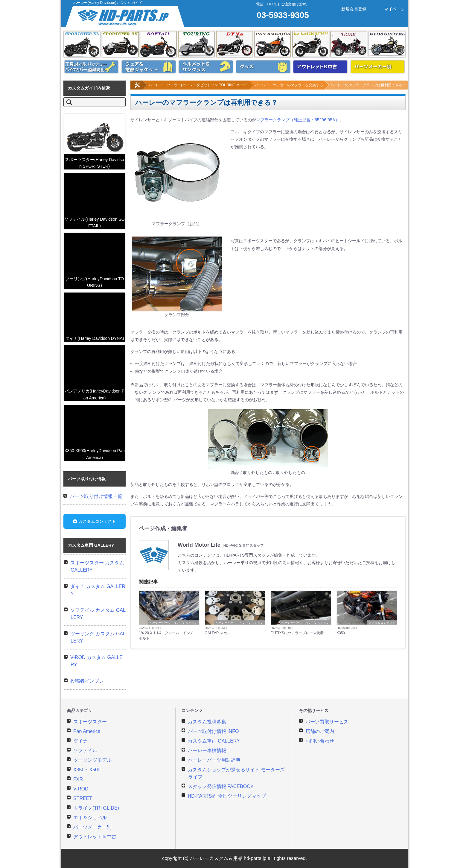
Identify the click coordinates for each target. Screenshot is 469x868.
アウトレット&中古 (320, 67)
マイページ (389, 9)
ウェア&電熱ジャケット (149, 67)
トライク (349, 44)
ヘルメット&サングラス (206, 67)
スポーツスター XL (82, 44)
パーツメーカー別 (378, 67)
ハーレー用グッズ (263, 67)
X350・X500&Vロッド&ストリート (311, 44)
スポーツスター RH (120, 44)
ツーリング (197, 44)
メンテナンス (92, 67)
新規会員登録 (349, 9)
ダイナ (234, 44)
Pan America (273, 44)
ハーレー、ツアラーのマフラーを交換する (281, 85)
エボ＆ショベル (387, 44)
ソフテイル (158, 44)
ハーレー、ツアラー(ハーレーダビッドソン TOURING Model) (190, 85)
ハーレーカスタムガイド (126, 16)
